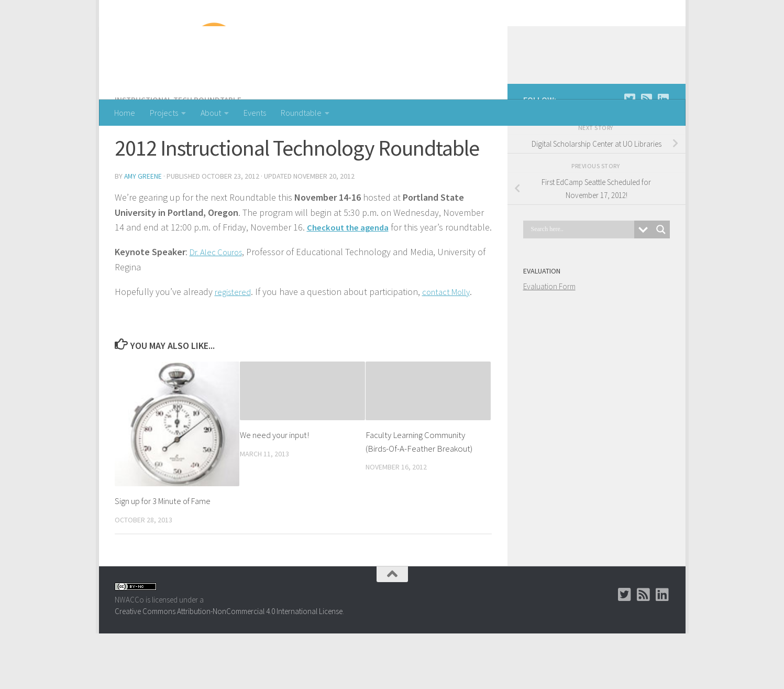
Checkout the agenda (351, 268)
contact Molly (452, 348)
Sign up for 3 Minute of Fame (165, 557)
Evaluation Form (549, 328)
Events (255, 113)
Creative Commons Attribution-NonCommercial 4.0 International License (229, 667)
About (211, 113)
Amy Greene (143, 217)
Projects (164, 113)
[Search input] (581, 271)
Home (125, 113)
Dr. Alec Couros (219, 308)
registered (234, 348)
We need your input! (275, 491)
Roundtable (301, 113)
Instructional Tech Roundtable (180, 141)
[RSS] (647, 141)
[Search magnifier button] (661, 271)
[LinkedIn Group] (664, 141)
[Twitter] (630, 141)
